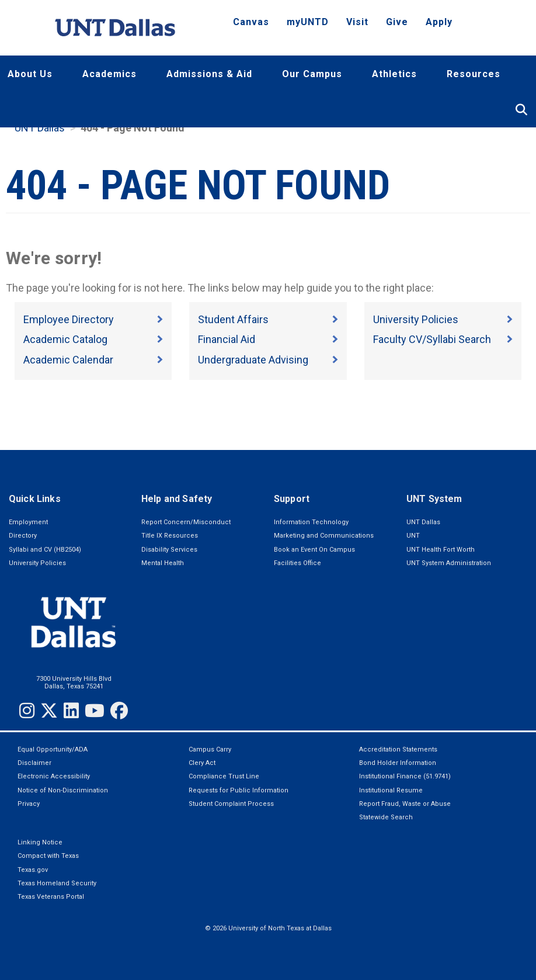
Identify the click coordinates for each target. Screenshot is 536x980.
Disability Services (169, 550)
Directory (23, 536)
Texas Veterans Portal (51, 897)
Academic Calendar (68, 360)
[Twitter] (49, 711)
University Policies (416, 319)
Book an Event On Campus (314, 550)
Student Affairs (233, 319)
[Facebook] (119, 711)
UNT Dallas (40, 128)
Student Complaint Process (231, 804)
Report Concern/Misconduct (186, 522)
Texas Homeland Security (57, 883)
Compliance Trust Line (224, 776)
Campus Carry (210, 749)
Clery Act (202, 763)
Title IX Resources (170, 536)
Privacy (29, 804)
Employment (28, 522)
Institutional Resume (391, 790)
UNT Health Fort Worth (441, 550)
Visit (357, 22)
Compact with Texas (48, 856)
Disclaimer (34, 763)
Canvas (251, 22)
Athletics (394, 74)
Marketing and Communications (324, 536)
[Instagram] (27, 711)
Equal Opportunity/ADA (53, 749)
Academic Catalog (65, 339)
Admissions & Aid (209, 74)
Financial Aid (227, 339)
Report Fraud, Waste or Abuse (405, 804)
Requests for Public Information (239, 790)
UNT (413, 536)
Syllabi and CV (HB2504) (45, 550)
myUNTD (308, 22)
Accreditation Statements (398, 749)
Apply (439, 22)
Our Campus (312, 74)
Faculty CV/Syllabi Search (432, 339)
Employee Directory (69, 319)
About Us (30, 74)
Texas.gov (33, 870)
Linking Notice (40, 842)
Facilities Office (297, 563)
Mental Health (163, 563)
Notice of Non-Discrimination (63, 790)
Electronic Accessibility (54, 776)
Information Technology (311, 522)
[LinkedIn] (71, 711)
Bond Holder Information (398, 763)
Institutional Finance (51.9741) (405, 776)
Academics (109, 74)
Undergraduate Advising (253, 360)
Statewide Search (386, 817)
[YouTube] (95, 711)
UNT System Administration (449, 563)
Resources (474, 74)
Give (397, 22)
